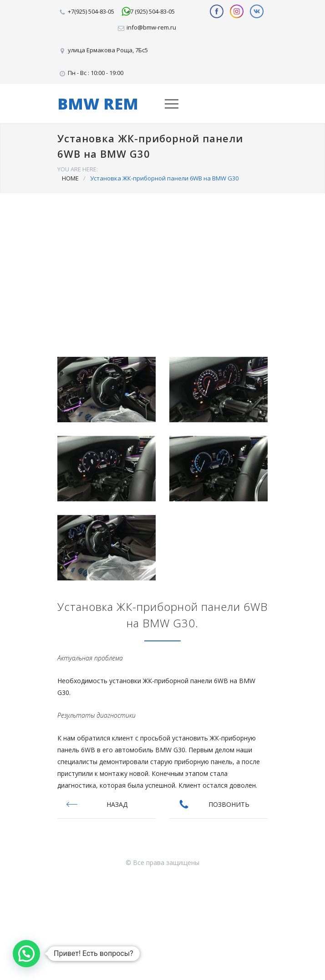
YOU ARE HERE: (78, 169)
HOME (70, 178)
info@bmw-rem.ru (151, 27)
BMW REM (98, 104)
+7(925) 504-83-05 (91, 11)
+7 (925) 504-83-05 (151, 11)
